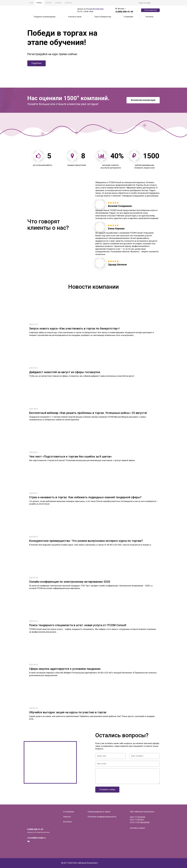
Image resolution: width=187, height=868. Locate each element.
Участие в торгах (75, 17)
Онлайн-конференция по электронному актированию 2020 (70, 582)
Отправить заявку (107, 790)
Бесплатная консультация (143, 100)
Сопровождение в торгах (99, 812)
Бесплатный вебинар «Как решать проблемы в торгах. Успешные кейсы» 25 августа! (88, 413)
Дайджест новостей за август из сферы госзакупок (65, 372)
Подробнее (36, 63)
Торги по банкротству (103, 17)
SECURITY (49, 3)
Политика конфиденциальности (102, 817)
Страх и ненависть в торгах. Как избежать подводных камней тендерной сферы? (85, 497)
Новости (67, 817)
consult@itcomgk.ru (36, 838)
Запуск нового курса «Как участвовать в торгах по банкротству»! (74, 329)
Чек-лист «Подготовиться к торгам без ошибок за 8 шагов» (70, 457)
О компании (128, 17)
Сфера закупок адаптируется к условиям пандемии (65, 669)
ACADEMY (58, 3)
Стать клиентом (150, 10)
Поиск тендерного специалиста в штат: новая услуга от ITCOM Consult (78, 625)
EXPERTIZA (68, 3)
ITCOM (31, 3)
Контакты (150, 17)
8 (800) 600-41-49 (124, 12)
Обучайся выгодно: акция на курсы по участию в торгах (68, 712)
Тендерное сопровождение (45, 17)
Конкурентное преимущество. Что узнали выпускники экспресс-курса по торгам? (86, 541)
